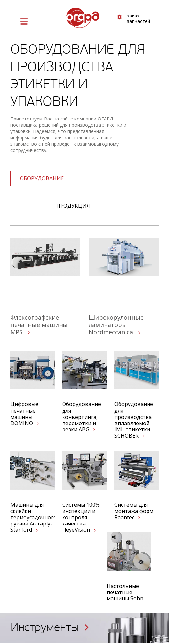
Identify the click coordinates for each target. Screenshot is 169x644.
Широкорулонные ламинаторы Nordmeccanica (116, 325)
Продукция (73, 206)
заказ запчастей (134, 19)
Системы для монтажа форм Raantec (134, 511)
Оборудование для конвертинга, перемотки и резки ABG (82, 417)
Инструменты (50, 627)
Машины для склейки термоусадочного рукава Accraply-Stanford (32, 518)
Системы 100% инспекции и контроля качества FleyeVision (81, 518)
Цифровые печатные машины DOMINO (24, 414)
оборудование (42, 178)
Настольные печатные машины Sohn (128, 593)
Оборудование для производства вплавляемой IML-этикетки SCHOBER (134, 420)
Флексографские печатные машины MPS (39, 325)
